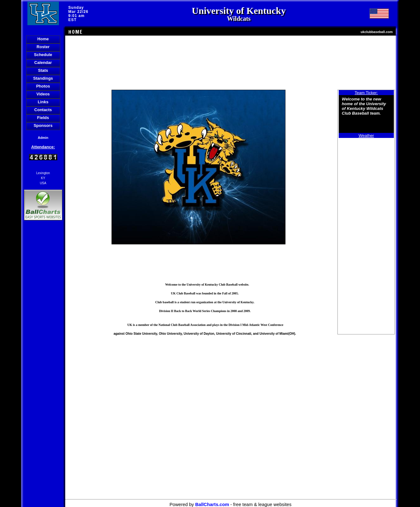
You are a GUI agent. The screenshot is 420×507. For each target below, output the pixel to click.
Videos (43, 94)
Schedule (43, 55)
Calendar (43, 63)
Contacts (43, 110)
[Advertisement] (43, 330)
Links (43, 102)
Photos (43, 86)
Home (43, 39)
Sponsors (43, 125)
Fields (43, 118)
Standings (43, 78)
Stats (43, 70)
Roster (43, 47)
